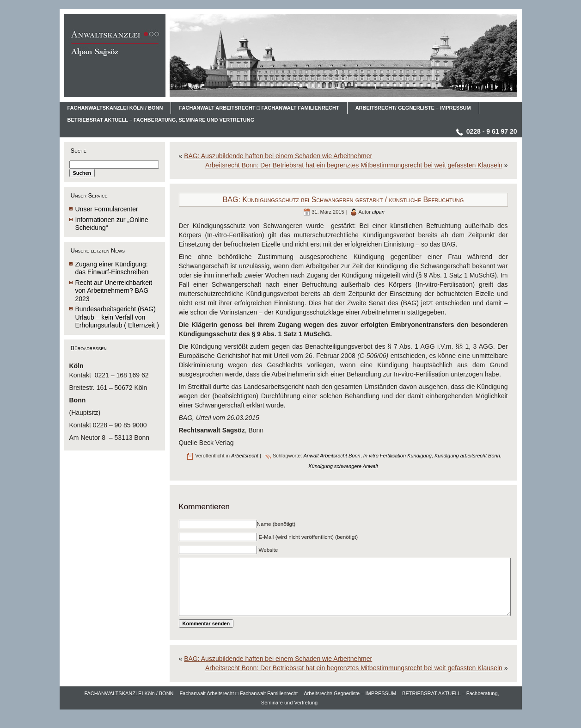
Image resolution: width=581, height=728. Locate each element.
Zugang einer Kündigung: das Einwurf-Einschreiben (112, 268)
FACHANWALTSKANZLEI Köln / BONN (129, 707)
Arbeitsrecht (245, 456)
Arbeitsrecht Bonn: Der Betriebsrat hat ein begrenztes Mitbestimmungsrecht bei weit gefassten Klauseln (354, 165)
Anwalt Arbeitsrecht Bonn (332, 456)
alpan (378, 212)
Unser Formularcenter (107, 209)
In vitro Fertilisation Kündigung (398, 456)
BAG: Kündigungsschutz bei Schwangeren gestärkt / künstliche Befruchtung (343, 200)
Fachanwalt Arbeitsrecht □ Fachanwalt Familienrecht (239, 707)
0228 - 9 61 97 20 (492, 131)
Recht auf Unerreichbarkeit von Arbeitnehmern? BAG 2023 (114, 291)
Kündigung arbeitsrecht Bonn (467, 456)
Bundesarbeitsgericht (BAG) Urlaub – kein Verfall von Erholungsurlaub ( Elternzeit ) (117, 317)
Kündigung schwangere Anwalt (343, 466)
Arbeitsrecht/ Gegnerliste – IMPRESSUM (350, 707)
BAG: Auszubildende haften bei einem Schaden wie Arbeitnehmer (278, 156)
